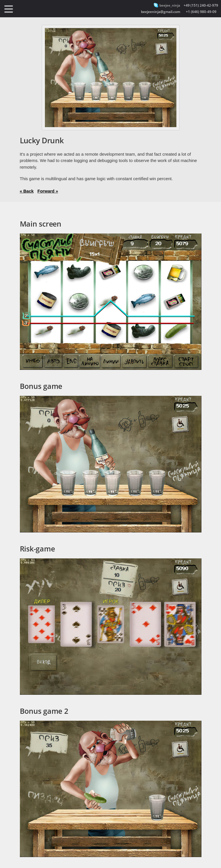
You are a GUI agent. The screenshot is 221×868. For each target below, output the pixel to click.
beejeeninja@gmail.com (161, 12)
